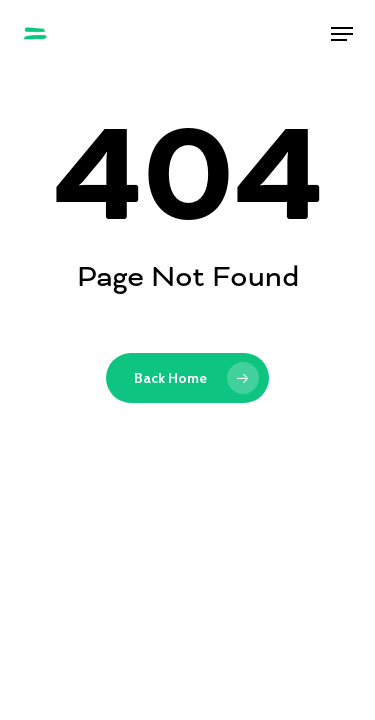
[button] (342, 34)
